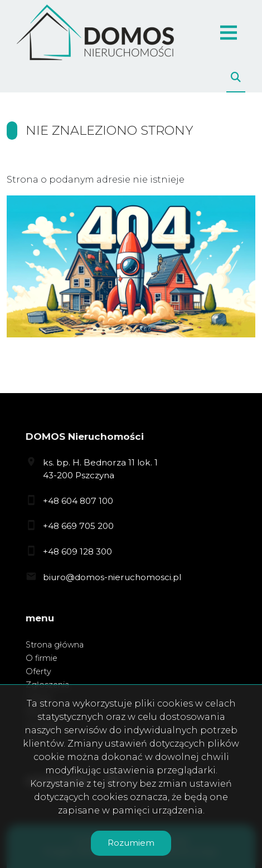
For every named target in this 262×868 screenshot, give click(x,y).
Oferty (38, 671)
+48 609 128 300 (77, 551)
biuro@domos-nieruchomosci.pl (112, 577)
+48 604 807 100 (78, 501)
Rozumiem (131, 843)
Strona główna (55, 645)
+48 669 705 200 (78, 526)
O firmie (42, 658)
